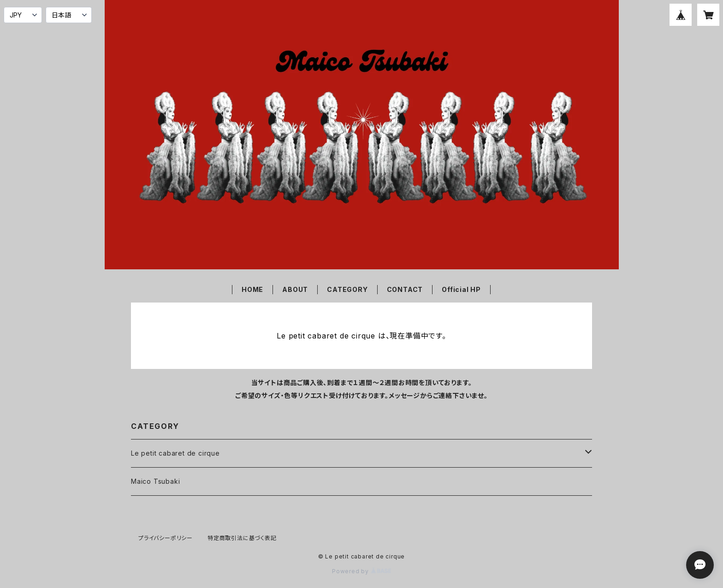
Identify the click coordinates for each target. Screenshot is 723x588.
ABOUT (295, 289)
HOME (252, 289)
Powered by (361, 571)
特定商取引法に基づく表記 (242, 538)
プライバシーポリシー (166, 538)
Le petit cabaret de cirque (175, 453)
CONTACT (405, 289)
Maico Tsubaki (155, 481)
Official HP (461, 289)
